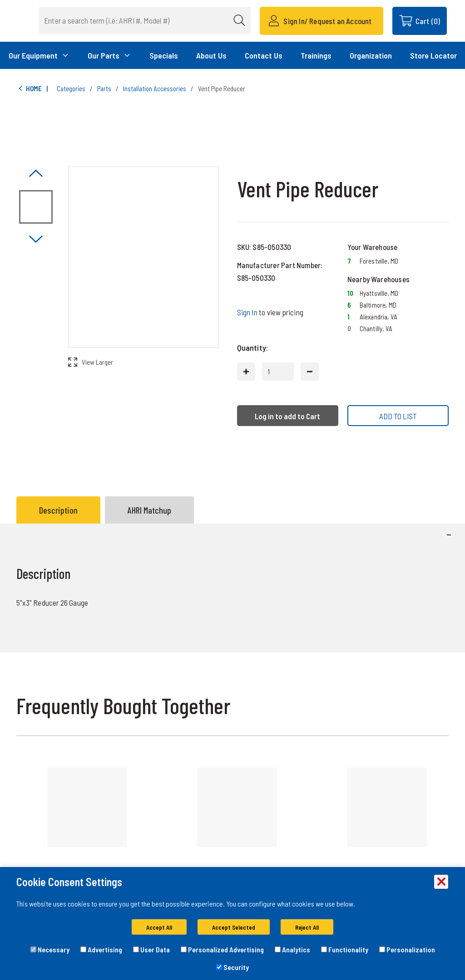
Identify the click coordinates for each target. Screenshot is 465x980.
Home (29, 89)
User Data (151, 949)
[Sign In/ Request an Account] (321, 21)
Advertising (101, 949)
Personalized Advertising (222, 949)
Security (232, 967)
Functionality (345, 949)
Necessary (50, 949)
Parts (104, 88)
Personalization (407, 949)
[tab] (61, 510)
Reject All (307, 927)
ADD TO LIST (398, 416)
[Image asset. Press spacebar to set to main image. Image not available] (36, 207)
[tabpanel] (232, 588)
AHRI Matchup (149, 510)
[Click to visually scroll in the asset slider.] (36, 174)
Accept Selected (234, 927)
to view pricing (270, 312)
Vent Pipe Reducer (222, 88)
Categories (71, 88)
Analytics (292, 949)
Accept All (159, 927)
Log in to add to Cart (287, 416)
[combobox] (158, 20)
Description (58, 510)
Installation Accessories (155, 88)
